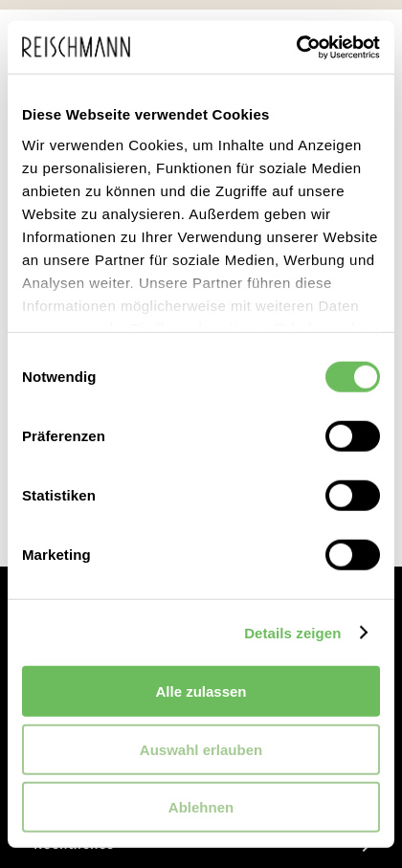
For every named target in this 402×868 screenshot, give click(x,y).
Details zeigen (292, 632)
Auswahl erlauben (201, 749)
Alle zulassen (201, 691)
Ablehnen (201, 807)
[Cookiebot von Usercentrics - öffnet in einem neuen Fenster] (296, 47)
